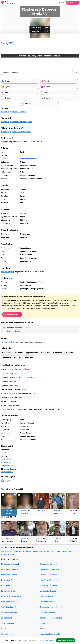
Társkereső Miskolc (9, 575)
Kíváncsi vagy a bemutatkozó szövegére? (16, 122)
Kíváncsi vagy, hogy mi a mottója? (14, 112)
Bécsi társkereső (47, 596)
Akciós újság (45, 629)
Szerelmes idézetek (9, 613)
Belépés (61, 3)
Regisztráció (72, 3)
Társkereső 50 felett (48, 564)
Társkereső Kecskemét (11, 602)
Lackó (23, 538)
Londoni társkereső (48, 591)
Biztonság (56, 551)
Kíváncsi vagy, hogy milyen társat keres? (16, 132)
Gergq (7, 538)
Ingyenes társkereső (48, 613)
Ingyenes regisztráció (12, 314)
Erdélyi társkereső (8, 607)
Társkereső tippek (8, 554)
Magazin (44, 623)
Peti (7, 511)
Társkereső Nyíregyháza (11, 596)
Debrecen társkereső (28, 159)
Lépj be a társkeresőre (9, 409)
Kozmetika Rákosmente (50, 634)
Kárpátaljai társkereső (49, 580)
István (56, 511)
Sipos (40, 538)
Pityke (56, 538)
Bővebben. (50, 640)
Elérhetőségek (6, 551)
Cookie (64, 551)
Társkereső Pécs (8, 586)
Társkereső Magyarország (51, 618)
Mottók (4, 629)
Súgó (70, 551)
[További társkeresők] (75, 503)
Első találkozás (7, 634)
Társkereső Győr (8, 591)
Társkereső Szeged (9, 580)
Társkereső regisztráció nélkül (52, 607)
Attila (72, 511)
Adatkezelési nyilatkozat (42, 551)
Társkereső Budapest (10, 564)
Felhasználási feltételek (22, 551)
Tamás (24, 511)
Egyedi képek (7, 618)
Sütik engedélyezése (66, 640)
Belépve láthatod (7, 459)
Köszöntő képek (8, 623)
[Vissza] (5, 503)
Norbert (40, 511)
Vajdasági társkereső (49, 586)
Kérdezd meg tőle (7, 272)
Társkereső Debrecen (10, 569)
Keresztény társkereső (49, 569)
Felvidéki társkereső (48, 575)
